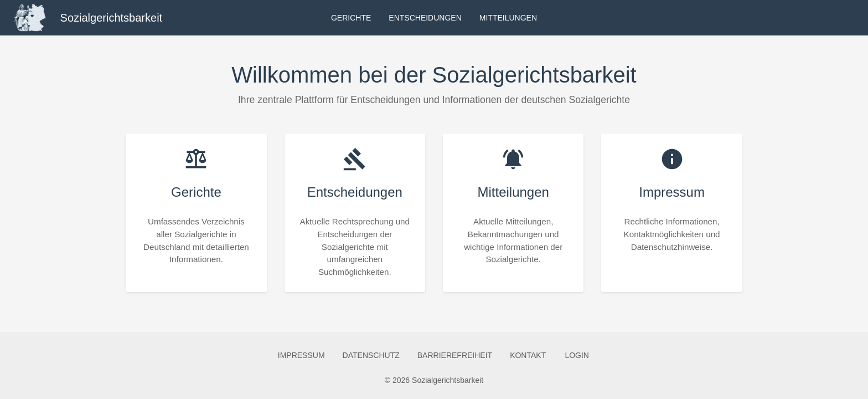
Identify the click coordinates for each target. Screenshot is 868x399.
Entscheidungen (425, 18)
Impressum (301, 355)
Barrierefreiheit (455, 355)
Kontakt (528, 355)
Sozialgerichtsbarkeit (112, 18)
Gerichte (351, 18)
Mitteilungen (508, 18)
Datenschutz (371, 355)
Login (577, 355)
